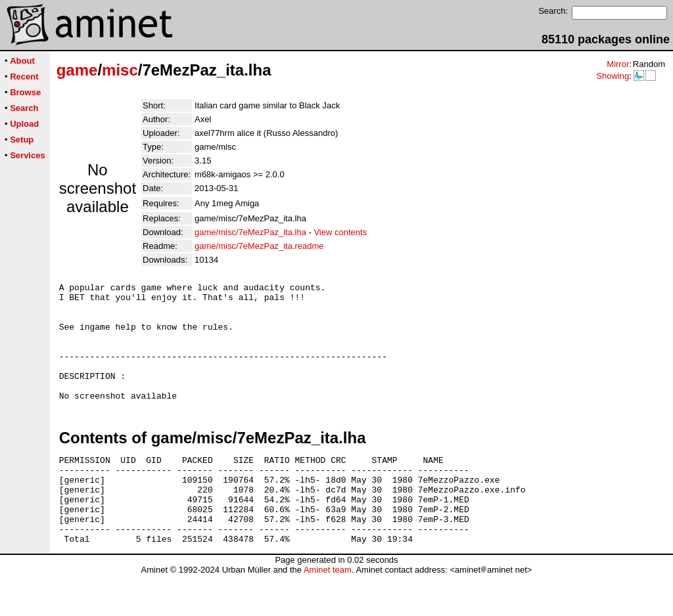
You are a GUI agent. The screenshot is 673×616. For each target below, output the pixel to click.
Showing (613, 76)
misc (120, 70)
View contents (340, 232)
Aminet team (328, 611)
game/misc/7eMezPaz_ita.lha (250, 232)
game (77, 70)
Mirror (618, 64)
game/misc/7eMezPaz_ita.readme (259, 246)
